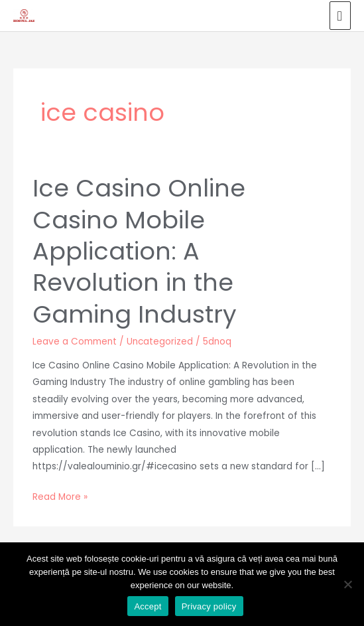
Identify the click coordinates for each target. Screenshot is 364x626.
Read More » (60, 496)
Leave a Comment (75, 342)
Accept (148, 606)
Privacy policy (209, 606)
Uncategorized (160, 342)
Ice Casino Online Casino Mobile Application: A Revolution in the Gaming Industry (139, 251)
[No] (347, 584)
